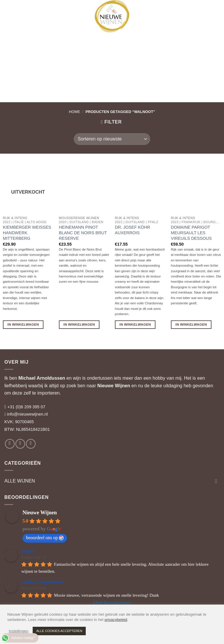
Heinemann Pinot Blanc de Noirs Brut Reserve (83, 233)
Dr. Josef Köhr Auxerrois (133, 230)
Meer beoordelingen (112, 602)
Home (74, 112)
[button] (10, 10)
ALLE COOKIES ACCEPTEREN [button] (59, 631)
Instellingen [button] (19, 631)
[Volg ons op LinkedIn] (31, 444)
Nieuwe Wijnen (114, 386)
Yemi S (28, 551)
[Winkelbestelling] (112, 139)
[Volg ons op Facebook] (10, 444)
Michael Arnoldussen (42, 378)
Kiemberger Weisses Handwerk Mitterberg (27, 233)
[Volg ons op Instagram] (20, 444)
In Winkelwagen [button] (79, 324)
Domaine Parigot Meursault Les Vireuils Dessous (191, 233)
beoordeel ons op (45, 538)
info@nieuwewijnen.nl (27, 414)
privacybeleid (116, 620)
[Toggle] (216, 481)
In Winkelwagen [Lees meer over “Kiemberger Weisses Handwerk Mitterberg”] (23, 324)
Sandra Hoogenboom (42, 582)
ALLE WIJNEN (20, 481)
